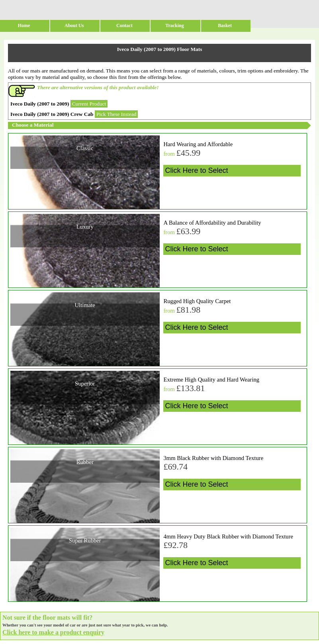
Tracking (174, 25)
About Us (74, 25)
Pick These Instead (116, 114)
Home (24, 25)
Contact (124, 25)
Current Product (89, 104)
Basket (225, 25)
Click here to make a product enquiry (53, 632)
